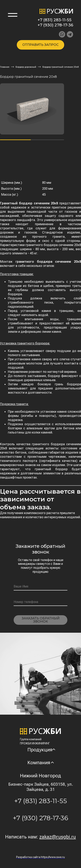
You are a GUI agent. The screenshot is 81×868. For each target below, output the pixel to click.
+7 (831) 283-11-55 (55, 20)
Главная (5, 67)
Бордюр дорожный (26, 67)
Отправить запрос (40, 45)
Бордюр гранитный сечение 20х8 (61, 67)
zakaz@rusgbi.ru (58, 837)
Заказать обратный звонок (41, 620)
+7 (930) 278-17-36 (55, 25)
